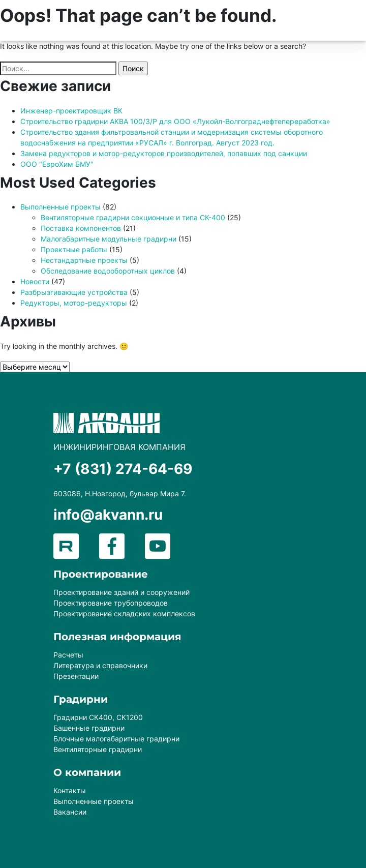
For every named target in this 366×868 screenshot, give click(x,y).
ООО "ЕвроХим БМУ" (57, 164)
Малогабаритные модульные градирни (109, 239)
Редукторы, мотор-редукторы (74, 303)
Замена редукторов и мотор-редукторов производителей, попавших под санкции (164, 153)
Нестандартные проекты (84, 260)
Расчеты (68, 655)
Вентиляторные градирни (98, 749)
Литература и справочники (100, 665)
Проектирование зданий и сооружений (121, 592)
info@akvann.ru (108, 515)
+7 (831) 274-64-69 (123, 469)
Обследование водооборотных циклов (108, 271)
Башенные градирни (89, 728)
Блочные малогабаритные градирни (116, 739)
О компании (87, 772)
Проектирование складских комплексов (124, 613)
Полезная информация (117, 637)
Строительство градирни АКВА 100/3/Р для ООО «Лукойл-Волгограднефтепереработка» (175, 121)
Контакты (70, 790)
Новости (35, 281)
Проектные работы (74, 249)
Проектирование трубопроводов (111, 603)
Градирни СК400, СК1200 (98, 717)
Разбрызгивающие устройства (74, 292)
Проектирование (101, 574)
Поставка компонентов (81, 228)
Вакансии (70, 812)
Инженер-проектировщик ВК (71, 111)
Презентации (76, 676)
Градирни (81, 699)
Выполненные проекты (60, 207)
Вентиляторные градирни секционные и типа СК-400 (133, 217)
